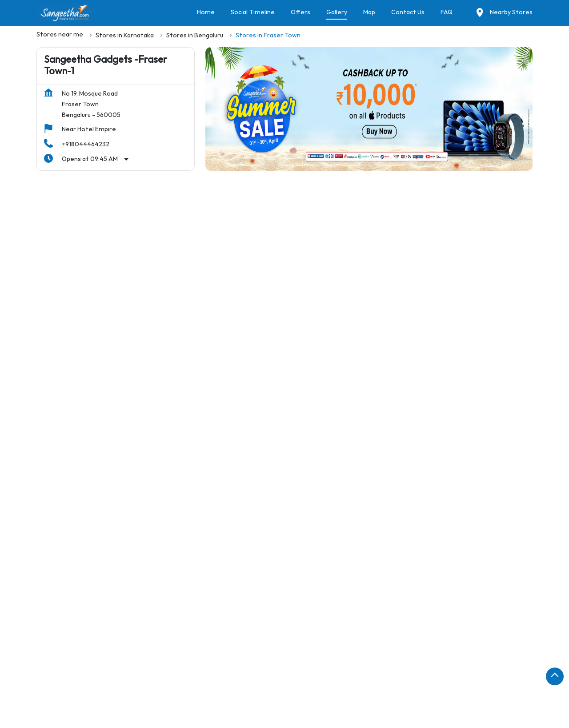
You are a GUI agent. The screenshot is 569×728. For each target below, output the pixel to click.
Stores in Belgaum (253, 667)
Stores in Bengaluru (128, 667)
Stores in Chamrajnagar (71, 679)
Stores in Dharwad (64, 692)
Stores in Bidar (367, 667)
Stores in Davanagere (455, 679)
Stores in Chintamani (222, 679)
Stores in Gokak (245, 692)
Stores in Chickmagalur (149, 679)
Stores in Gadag (189, 692)
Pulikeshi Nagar (129, 537)
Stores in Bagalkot (64, 667)
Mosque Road (71, 537)
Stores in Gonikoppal (307, 692)
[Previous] (42, 427)
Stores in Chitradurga (293, 679)
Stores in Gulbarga (374, 692)
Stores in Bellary (313, 667)
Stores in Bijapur (422, 667)
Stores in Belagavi (192, 667)
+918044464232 (86, 144)
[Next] (527, 427)
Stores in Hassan (434, 692)
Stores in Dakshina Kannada (374, 679)
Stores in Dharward (128, 692)
